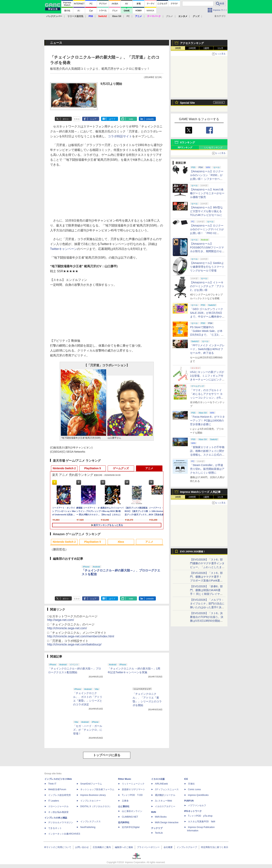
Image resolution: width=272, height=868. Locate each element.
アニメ (149, 468)
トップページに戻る (107, 755)
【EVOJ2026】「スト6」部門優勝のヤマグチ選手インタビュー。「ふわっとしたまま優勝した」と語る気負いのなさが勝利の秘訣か (207, 567)
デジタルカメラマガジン (61, 822)
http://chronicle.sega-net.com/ (67, 628)
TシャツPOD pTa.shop (200, 816)
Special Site (187, 103)
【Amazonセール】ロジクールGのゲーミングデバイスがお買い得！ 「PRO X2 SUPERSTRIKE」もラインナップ (207, 233)
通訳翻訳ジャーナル (165, 795)
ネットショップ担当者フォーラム (97, 789)
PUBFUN (189, 801)
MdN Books (161, 817)
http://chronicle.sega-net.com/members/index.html (81, 636)
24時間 (192, 48)
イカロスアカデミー (165, 806)
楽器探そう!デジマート (133, 789)
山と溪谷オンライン (132, 811)
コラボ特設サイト (120, 136)
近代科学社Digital (131, 827)
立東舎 (125, 801)
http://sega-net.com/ (61, 620)
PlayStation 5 (93, 468)
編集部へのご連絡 (124, 847)
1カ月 (221, 48)
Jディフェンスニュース (167, 789)
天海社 (191, 784)
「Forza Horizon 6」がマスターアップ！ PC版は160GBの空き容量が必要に (207, 420)
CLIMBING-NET (130, 817)
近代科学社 (124, 822)
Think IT (52, 784)
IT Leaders (54, 801)
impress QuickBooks (198, 795)
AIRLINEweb (161, 784)
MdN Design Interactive (167, 822)
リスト (77, 119)
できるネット (55, 828)
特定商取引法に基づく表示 (215, 847)
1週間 (206, 48)
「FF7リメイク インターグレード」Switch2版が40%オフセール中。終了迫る (207, 349)
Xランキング (187, 142)
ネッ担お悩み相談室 (58, 812)
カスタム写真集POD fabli (202, 822)
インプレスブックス (90, 822)
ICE (186, 779)
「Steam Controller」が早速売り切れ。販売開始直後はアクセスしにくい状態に (207, 469)
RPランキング (185, 148)
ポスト (66, 119)
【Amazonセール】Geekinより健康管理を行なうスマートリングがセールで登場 (207, 267)
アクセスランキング (192, 43)
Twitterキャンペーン (64, 249)
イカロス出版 (158, 779)
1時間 (178, 48)
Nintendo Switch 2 (64, 468)
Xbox (121, 542)
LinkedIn (150, 119)
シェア (93, 119)
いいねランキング (213, 148)
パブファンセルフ (197, 805)
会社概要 (168, 847)
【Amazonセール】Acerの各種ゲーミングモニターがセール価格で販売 (207, 193)
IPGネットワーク (193, 811)
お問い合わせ (82, 847)
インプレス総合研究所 (59, 795)
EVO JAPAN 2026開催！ (193, 552)
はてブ (112, 119)
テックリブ (157, 828)
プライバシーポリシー (148, 847)
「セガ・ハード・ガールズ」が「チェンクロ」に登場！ (88, 730)
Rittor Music (125, 779)
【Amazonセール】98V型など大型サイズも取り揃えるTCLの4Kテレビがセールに (206, 211)
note (131, 119)
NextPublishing (88, 827)
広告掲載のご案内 (102, 847)
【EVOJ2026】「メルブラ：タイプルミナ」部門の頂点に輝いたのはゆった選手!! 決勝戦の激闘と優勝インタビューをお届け (207, 607)
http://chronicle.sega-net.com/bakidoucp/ (74, 644)
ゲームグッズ (121, 468)
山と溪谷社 (124, 806)
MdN (154, 812)
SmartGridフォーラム (91, 784)
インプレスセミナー (90, 801)
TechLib (159, 833)
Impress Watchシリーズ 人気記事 (200, 492)
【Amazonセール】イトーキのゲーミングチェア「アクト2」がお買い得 (207, 286)
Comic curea (194, 789)
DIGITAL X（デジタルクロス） (96, 806)
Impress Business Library (93, 795)
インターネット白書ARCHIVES (64, 834)
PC (128, 16)
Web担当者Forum (57, 789)
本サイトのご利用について (58, 847)
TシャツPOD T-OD (132, 795)
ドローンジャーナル (58, 806)
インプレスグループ (187, 847)
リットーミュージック (133, 784)
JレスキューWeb (163, 801)
